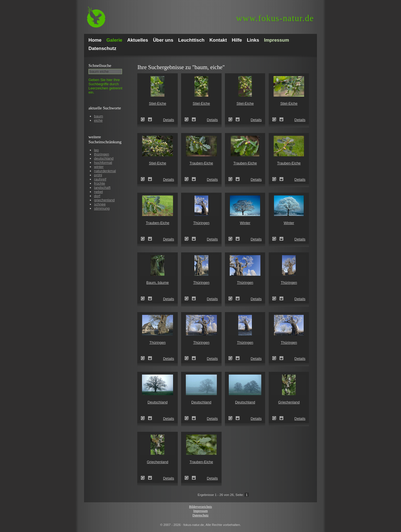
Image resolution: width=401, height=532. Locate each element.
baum (99, 116)
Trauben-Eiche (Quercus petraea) (188, 179)
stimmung (102, 208)
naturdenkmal (105, 171)
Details (169, 120)
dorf (97, 196)
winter (99, 167)
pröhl (98, 175)
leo (96, 150)
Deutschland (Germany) (144, 418)
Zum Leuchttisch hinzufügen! (150, 119)
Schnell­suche (100, 65)
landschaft (102, 188)
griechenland (104, 200)
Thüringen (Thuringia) (188, 239)
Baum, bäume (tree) (144, 298)
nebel (98, 192)
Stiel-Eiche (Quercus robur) (144, 119)
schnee (100, 204)
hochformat (103, 163)
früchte (100, 183)
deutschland (104, 158)
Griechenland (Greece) (276, 418)
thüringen (101, 154)
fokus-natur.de (275, 18)
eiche (98, 120)
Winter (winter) (232, 239)
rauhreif (100, 179)
